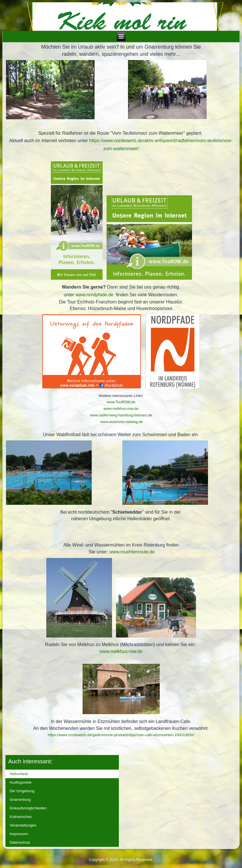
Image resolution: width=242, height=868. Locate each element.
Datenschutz (20, 842)
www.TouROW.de (121, 402)
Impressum (19, 834)
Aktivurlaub (19, 774)
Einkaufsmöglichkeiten (28, 808)
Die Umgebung (22, 791)
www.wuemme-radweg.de (122, 422)
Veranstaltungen (23, 825)
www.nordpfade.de (94, 295)
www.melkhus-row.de (121, 409)
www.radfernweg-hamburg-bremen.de (121, 415)
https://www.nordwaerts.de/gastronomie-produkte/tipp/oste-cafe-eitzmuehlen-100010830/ (121, 735)
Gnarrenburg (20, 800)
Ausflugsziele (21, 782)
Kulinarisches (21, 817)
